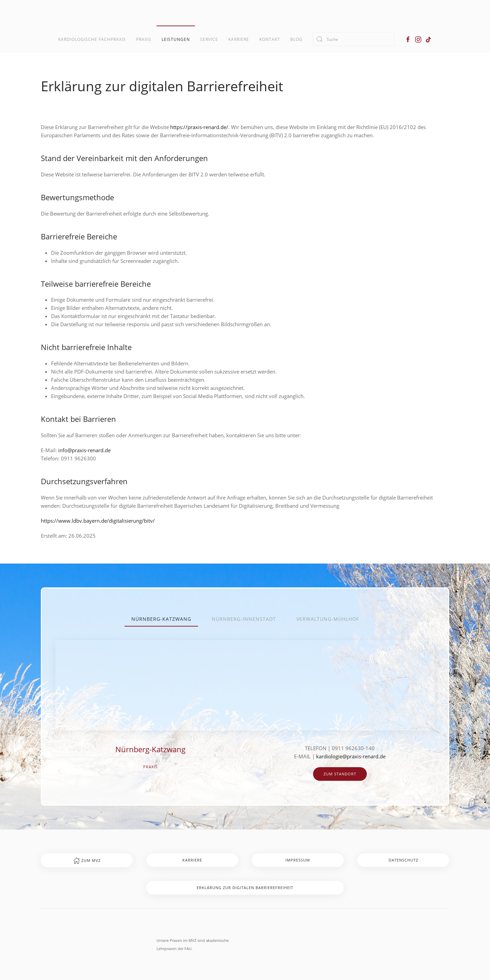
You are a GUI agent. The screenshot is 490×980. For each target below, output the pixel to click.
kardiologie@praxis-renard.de (351, 756)
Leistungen (176, 39)
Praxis (144, 39)
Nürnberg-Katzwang (161, 619)
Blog (296, 39)
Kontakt (270, 39)
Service (209, 39)
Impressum (298, 860)
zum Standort (340, 774)
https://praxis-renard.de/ (199, 127)
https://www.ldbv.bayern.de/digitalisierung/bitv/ (98, 521)
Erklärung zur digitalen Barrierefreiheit (245, 888)
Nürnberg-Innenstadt (244, 619)
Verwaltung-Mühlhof (328, 619)
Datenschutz (403, 860)
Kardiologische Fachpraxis (92, 39)
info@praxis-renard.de (84, 450)
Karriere (239, 39)
